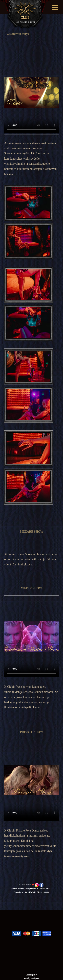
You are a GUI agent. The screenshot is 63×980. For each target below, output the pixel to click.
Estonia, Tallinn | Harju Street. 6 (24, 889)
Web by (27, 978)
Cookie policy (32, 975)
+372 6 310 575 (46, 889)
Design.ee (35, 978)
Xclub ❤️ (25, 15)
